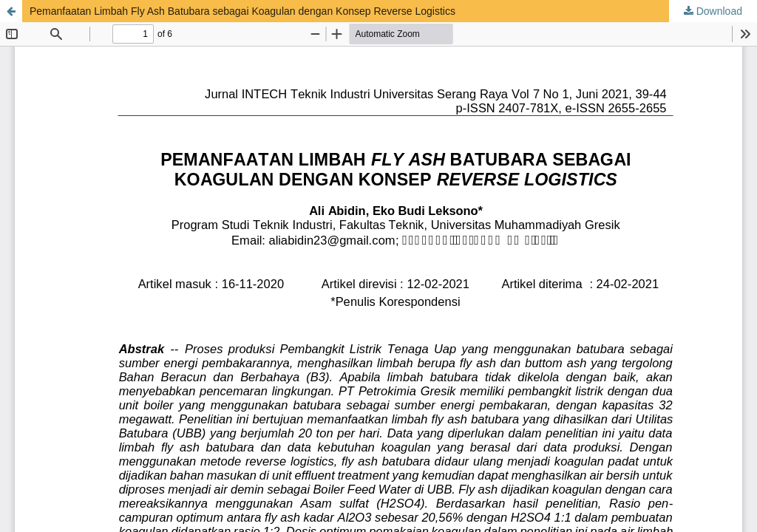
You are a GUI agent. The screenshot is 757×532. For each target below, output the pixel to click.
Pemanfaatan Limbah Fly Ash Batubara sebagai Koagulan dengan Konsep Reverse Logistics (242, 11)
